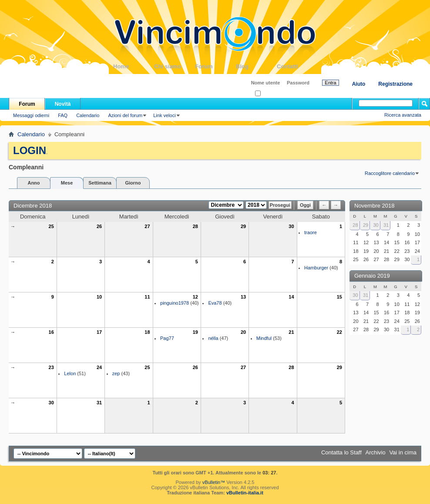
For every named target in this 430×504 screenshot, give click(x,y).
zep (116, 373)
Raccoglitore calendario (390, 173)
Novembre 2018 (375, 206)
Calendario (88, 115)
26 (99, 226)
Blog (256, 66)
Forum (215, 66)
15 (339, 297)
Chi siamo (175, 66)
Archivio (376, 452)
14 (291, 297)
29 (243, 226)
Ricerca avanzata (403, 115)
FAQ (63, 115)
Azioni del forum (125, 115)
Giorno (133, 183)
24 (99, 367)
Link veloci (164, 115)
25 (51, 226)
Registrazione (395, 84)
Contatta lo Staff (341, 452)
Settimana (100, 183)
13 (243, 297)
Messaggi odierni (31, 115)
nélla (213, 338)
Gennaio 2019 (372, 276)
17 (99, 332)
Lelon (70, 373)
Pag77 (167, 338)
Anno (34, 183)
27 (147, 226)
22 (339, 332)
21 (291, 332)
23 (51, 367)
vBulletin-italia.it (245, 493)
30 (291, 226)
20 (243, 332)
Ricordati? (268, 94)
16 (51, 332)
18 (147, 332)
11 (147, 297)
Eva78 (215, 303)
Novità (63, 104)
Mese (67, 183)
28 (195, 226)
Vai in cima (403, 452)
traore (311, 232)
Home (134, 66)
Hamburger (316, 268)
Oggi (305, 205)
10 (99, 297)
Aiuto (359, 84)
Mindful (264, 338)
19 (195, 332)
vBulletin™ (214, 482)
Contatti (297, 66)
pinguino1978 (175, 303)
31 (99, 403)
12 (195, 297)
